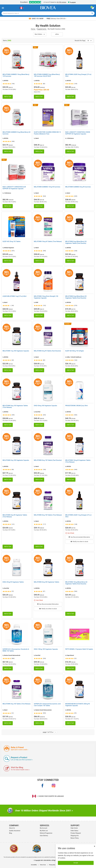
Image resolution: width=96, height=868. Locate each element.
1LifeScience (70, 138)
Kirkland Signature (9, 248)
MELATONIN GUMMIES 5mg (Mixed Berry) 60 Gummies (16, 133)
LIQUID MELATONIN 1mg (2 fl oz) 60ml (14, 296)
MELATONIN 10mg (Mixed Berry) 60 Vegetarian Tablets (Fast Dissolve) (76, 583)
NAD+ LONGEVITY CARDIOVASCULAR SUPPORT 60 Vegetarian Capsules (14, 188)
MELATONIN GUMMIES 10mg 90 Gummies (47, 187)
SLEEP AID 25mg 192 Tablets (12, 241)
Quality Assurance (15, 831)
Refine (57, 34)
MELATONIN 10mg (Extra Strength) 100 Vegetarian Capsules (46, 297)
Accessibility (34, 865)
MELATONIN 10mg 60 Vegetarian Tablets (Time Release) (78, 461)
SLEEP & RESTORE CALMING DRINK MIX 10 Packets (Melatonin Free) (47, 133)
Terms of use (43, 865)
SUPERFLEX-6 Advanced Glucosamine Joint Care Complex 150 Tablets (47, 705)
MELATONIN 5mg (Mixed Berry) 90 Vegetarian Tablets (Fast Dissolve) (76, 242)
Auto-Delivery (44, 836)
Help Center (74, 828)
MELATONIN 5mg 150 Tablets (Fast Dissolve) (48, 460)
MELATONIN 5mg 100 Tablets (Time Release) (48, 515)
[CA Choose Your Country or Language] (22, 8)
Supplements (42, 29)
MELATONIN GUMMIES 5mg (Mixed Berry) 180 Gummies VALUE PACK (47, 75)
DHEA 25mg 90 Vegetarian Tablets (13, 582)
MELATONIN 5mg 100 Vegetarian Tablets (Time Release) (15, 406)
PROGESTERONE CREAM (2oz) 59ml (76, 406)
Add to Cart (8, 97)
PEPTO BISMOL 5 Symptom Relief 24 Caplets (79, 649)
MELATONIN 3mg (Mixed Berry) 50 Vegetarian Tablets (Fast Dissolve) (76, 297)
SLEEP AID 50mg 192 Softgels (75, 351)
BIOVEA (6, 81)
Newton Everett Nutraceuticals (12, 655)
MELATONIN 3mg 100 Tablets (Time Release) (16, 704)
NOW (37, 302)
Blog (11, 833)
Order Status (74, 831)
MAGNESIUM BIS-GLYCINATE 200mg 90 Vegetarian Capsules (78, 705)
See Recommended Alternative (79, 537)
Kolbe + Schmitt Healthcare (74, 357)
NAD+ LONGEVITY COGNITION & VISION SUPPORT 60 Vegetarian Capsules (78, 133)
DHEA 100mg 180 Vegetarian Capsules (46, 649)
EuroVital (38, 412)
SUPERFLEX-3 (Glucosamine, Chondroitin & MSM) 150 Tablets (16, 650)
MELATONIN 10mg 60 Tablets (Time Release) (48, 241)
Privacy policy (52, 865)
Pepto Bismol (70, 655)
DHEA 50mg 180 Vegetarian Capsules (45, 406)
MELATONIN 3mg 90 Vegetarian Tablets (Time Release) (15, 516)
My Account (44, 828)
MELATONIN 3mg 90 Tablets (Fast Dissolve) (47, 351)
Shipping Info (75, 836)
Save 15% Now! (36, 19)
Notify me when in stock (79, 542)
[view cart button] (93, 8)
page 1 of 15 (48, 732)
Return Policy (75, 838)
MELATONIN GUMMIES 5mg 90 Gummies (78, 187)
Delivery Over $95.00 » (56, 19)
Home (33, 29)
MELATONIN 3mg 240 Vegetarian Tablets (47, 582)
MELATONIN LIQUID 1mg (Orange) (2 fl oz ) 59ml (79, 516)
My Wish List (44, 831)
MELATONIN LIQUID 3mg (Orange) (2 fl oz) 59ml (78, 75)
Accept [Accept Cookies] (76, 863)
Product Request (76, 833)
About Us (12, 828)
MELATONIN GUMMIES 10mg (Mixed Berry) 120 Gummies (16, 75)
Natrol (37, 138)
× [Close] (95, 846)
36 (89, 41)
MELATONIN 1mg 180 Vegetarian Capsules (16, 351)
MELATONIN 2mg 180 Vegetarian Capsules (16, 460)
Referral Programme (46, 833)
